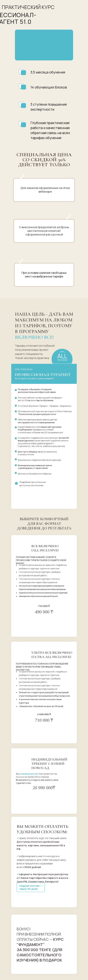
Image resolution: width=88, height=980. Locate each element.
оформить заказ (44, 621)
